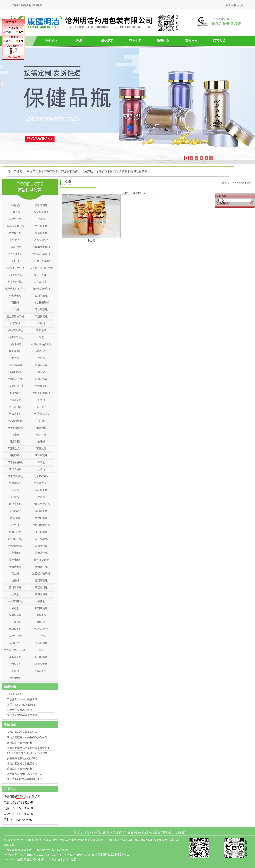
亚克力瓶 (135, 41)
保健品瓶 (107, 41)
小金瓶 (248, 183)
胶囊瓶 (41, 219)
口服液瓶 (15, 323)
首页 (77, 833)
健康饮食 (139, 833)
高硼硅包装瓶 (139, 171)
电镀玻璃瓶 (15, 567)
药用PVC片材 (41, 476)
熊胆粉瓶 (15, 240)
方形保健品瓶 (70, 171)
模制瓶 (15, 497)
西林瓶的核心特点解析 (20, 743)
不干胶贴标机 (15, 462)
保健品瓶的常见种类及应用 (22, 732)
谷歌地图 (179, 833)
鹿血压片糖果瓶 (15, 316)
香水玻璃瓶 (15, 504)
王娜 (13, 49)
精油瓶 (15, 435)
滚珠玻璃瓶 (41, 455)
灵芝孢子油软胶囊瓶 (41, 268)
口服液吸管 (15, 483)
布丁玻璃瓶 (41, 532)
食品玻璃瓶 (41, 490)
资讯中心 (163, 41)
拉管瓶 (15, 581)
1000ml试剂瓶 (15, 386)
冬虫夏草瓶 (15, 233)
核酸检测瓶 (15, 629)
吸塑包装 (41, 330)
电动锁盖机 (15, 351)
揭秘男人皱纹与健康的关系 (22, 715)
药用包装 (22, 797)
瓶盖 (41, 337)
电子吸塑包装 (15, 428)
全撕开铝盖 (15, 344)
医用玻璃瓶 (41, 581)
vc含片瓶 (15, 643)
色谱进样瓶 (15, 532)
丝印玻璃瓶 (15, 469)
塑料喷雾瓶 (15, 587)
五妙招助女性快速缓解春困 (22, 699)
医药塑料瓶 (41, 643)
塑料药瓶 (41, 622)
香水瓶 (41, 497)
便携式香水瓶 (41, 671)
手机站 (229, 5)
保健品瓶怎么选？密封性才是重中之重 (28, 748)
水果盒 (15, 594)
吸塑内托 (15, 678)
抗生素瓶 (41, 407)
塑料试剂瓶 (41, 511)
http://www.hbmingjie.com (53, 850)
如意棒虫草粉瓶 (41, 254)
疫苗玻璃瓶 (41, 608)
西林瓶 (15, 303)
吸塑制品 (41, 428)
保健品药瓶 (15, 615)
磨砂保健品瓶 (41, 629)
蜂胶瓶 (41, 323)
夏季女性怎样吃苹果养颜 (21, 705)
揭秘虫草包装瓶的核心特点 (22, 758)
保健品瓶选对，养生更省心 (22, 763)
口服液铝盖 (41, 546)
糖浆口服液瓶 (15, 476)
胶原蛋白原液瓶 (41, 504)
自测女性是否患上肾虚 (20, 710)
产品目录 (100, 833)
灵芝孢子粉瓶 (15, 254)
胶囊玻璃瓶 (41, 233)
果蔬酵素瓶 (41, 316)
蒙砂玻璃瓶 (41, 539)
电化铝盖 (15, 393)
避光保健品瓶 (41, 240)
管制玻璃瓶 (41, 310)
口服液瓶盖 (41, 379)
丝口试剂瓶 (15, 414)
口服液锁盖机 (15, 365)
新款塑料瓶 (41, 205)
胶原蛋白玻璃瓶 (41, 574)
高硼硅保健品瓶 (15, 226)
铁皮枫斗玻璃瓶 (41, 247)
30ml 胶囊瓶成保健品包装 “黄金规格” (28, 753)
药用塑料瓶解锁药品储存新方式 (25, 774)
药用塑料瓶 (41, 594)
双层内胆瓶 (51, 171)
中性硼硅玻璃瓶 (41, 393)
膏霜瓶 (15, 671)
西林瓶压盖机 (15, 379)
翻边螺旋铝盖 (41, 560)
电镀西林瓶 (41, 567)
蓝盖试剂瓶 (15, 400)
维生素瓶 (41, 615)
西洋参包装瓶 (41, 282)
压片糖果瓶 (15, 622)
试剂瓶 (41, 358)
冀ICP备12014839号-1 (113, 855)
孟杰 (13, 52)
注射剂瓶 (41, 421)
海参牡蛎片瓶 (41, 303)
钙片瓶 (41, 636)
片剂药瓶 (15, 664)
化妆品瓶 (41, 372)
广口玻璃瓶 (41, 657)
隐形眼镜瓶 (41, 553)
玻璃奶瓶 (15, 511)
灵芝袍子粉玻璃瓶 (41, 261)
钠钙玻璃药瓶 (15, 546)
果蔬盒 (15, 608)
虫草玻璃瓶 (41, 226)
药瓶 (41, 650)
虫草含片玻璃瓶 (41, 289)
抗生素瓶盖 (15, 407)
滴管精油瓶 (41, 664)
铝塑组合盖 (41, 365)
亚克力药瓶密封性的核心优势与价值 (27, 737)
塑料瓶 (15, 261)
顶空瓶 (15, 574)
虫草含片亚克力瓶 (15, 289)
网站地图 (239, 5)
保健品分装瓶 (15, 636)
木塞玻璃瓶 (15, 553)
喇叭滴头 (15, 455)
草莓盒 (41, 462)
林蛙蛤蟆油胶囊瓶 (41, 344)
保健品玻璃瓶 (119, 171)
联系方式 (219, 41)
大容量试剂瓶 (15, 372)
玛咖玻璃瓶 (15, 296)
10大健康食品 (15, 694)
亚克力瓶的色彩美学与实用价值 (25, 779)
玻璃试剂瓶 (15, 657)
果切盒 (41, 601)
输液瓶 (41, 442)
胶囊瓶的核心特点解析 (20, 769)
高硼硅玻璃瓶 (15, 337)
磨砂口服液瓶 (15, 330)
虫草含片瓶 (15, 247)
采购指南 (191, 41)
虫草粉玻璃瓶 (15, 275)
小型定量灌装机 (41, 414)
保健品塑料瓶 (15, 601)
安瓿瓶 (41, 400)
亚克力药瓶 (34, 171)
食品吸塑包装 (15, 421)
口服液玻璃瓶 (41, 483)
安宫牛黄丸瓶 (41, 275)
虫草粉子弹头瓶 (15, 268)
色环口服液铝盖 (41, 525)
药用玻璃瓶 (41, 518)
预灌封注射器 (15, 448)
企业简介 (51, 41)
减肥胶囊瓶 (41, 296)
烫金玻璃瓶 (15, 560)
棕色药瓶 (41, 351)
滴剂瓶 (15, 490)
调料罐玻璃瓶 (15, 539)
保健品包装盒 (41, 212)
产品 (79, 41)
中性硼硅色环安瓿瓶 (15, 650)
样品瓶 (15, 525)
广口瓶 (15, 310)
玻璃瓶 (15, 358)
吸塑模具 (15, 518)
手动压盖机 (41, 386)
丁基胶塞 (41, 448)
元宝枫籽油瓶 (15, 282)
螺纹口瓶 (41, 435)
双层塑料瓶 (41, 587)
